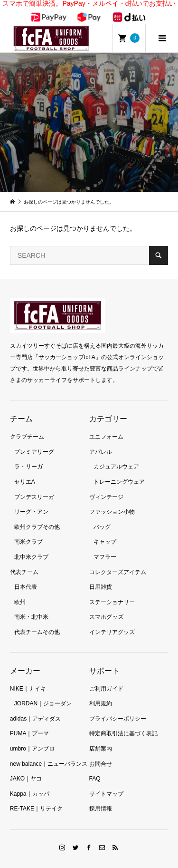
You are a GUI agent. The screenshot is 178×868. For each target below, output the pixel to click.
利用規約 (101, 693)
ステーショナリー (112, 592)
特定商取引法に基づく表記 (123, 723)
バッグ (102, 517)
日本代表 (26, 577)
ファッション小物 (112, 502)
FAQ (95, 769)
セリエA (25, 472)
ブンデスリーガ (34, 487)
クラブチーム (27, 427)
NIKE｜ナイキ (28, 679)
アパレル (101, 442)
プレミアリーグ (34, 442)
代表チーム (24, 562)
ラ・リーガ (28, 457)
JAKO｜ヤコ (26, 769)
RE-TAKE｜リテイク (36, 799)
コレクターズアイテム (118, 562)
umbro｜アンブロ (32, 739)
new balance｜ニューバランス (49, 754)
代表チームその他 (37, 622)
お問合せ (101, 754)
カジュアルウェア (116, 457)
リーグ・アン (31, 502)
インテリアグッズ (112, 622)
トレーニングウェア (119, 472)
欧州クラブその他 (37, 517)
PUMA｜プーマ (30, 723)
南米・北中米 (31, 607)
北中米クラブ (31, 547)
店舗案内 (101, 739)
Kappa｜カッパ (30, 784)
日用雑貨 (101, 577)
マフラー (105, 547)
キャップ (105, 532)
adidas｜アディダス (35, 709)
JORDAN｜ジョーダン (43, 693)
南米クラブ (28, 532)
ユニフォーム (106, 427)
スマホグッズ (106, 607)
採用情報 (101, 799)
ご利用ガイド (106, 679)
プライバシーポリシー (118, 709)
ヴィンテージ (106, 487)
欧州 (20, 592)
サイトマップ (106, 784)
